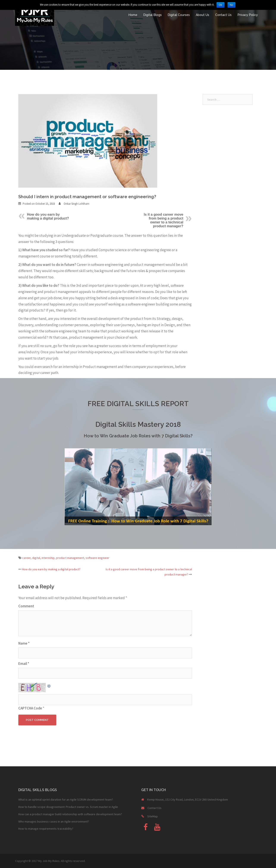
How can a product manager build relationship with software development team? (70, 814)
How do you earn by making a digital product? (48, 216)
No (231, 5)
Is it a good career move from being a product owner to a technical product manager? (164, 220)
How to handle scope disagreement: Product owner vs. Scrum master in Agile (68, 807)
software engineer (97, 558)
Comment (26, 606)
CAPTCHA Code (30, 708)
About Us (202, 15)
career (26, 558)
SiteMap (153, 816)
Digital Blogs (153, 15)
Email (24, 664)
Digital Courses (179, 15)
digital (36, 558)
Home (133, 15)
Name (24, 643)
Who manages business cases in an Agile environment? (54, 821)
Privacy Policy (248, 15)
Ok (220, 5)
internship (48, 558)
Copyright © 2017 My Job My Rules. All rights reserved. (50, 861)
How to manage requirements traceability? (46, 829)
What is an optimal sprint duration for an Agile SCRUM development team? (66, 799)
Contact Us (223, 15)
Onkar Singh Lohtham (76, 204)
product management (70, 558)
